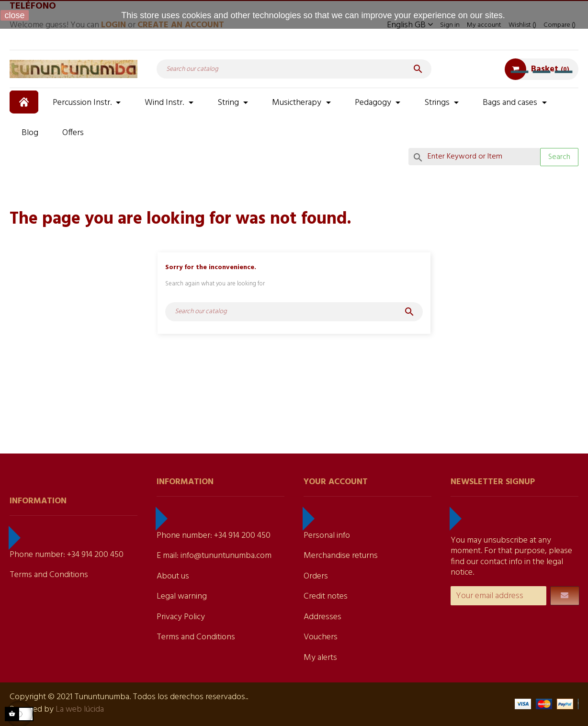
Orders (316, 576)
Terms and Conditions (49, 575)
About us (173, 576)
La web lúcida (80, 709)
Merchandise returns (341, 556)
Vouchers (321, 637)
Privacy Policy (181, 617)
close (14, 15)
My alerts (320, 658)
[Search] (294, 69)
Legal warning (182, 596)
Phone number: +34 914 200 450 (67, 555)
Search (559, 157)
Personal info (327, 536)
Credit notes (326, 596)
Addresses (322, 617)
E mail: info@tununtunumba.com (214, 556)
